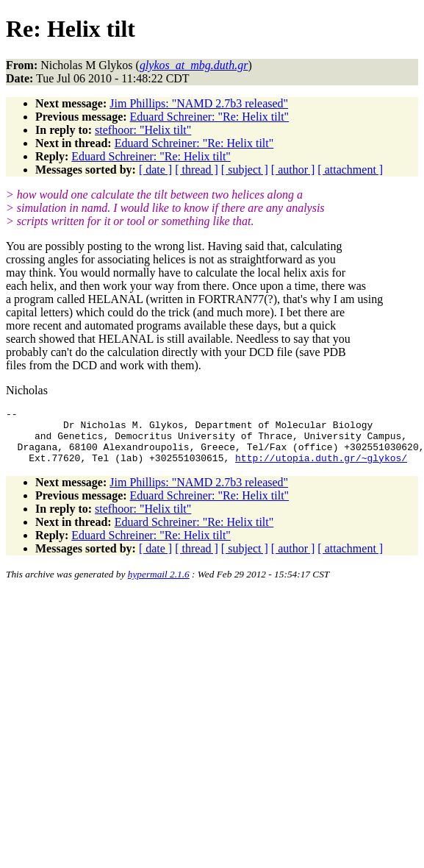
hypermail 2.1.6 (159, 585)
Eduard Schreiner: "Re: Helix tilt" (210, 117)
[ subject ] (245, 170)
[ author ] (293, 170)
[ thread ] (197, 170)
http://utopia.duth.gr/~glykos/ (321, 469)
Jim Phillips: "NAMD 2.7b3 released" (199, 103)
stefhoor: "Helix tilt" (143, 130)
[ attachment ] (350, 170)
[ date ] (155, 170)
